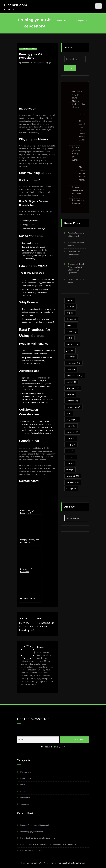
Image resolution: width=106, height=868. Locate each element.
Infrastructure (26, 778)
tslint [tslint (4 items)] (70, 470)
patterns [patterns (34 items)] (72, 401)
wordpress (25, 804)
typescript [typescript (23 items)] (73, 476)
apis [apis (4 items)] (70, 300)
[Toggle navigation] (98, 6)
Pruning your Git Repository (75, 20)
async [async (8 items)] (70, 307)
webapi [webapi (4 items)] (71, 489)
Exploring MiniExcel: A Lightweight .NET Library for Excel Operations (48, 844)
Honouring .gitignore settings (32, 831)
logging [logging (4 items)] (71, 369)
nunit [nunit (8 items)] (70, 394)
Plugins (23, 791)
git (50, 63)
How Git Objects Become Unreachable (85, 134)
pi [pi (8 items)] (69, 413)
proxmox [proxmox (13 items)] (72, 432)
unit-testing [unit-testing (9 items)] (73, 482)
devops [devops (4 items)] (71, 319)
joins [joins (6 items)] (70, 351)
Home (59, 20)
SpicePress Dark (63, 863)
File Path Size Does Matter (31, 850)
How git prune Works (75, 157)
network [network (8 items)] (71, 382)
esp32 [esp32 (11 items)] (71, 332)
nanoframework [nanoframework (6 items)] (75, 376)
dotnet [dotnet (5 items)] (71, 325)
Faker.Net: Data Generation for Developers (74, 255)
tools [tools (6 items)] (70, 464)
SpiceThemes (79, 863)
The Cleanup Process (83, 170)
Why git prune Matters (75, 98)
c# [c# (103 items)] (70, 313)
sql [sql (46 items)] (70, 451)
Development (38, 63)
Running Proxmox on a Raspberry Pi (35, 825)
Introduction (77, 91)
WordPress (44, 863)
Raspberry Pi (26, 797)
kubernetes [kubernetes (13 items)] (73, 363)
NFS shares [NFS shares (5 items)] (73, 388)
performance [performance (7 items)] (74, 407)
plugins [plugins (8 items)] (71, 426)
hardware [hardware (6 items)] (72, 344)
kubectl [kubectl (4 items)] (71, 357)
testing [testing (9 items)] (71, 457)
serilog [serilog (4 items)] (71, 438)
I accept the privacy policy (55, 746)
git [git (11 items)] (69, 338)
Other (23, 785)
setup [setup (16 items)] (71, 445)
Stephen (25, 63)
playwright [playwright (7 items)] (72, 420)
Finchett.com (16, 5)
